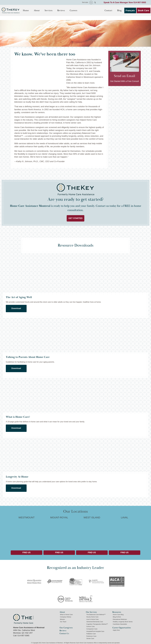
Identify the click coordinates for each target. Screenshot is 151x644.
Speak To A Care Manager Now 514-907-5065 (125, 2)
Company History (66, 617)
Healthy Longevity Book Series (123, 622)
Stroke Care (90, 638)
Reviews (61, 10)
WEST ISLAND (92, 532)
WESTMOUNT (27, 532)
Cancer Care (90, 626)
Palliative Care (91, 634)
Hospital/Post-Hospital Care (95, 631)
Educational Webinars (120, 619)
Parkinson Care (91, 636)
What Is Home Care (66, 615)
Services (48, 10)
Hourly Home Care (92, 617)
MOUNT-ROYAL (59, 532)
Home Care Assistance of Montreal (23, 619)
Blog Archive (117, 617)
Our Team (63, 622)
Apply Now (116, 630)
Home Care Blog (118, 615)
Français (130, 10)
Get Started (75, 218)
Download (16, 308)
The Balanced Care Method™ (96, 615)
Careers (73, 10)
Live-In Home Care (92, 619)
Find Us (26, 553)
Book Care (144, 10)
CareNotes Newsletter (120, 624)
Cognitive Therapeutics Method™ (97, 624)
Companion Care (92, 629)
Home (26, 10)
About (37, 10)
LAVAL (125, 532)
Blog (119, 10)
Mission (62, 619)
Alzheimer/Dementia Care (95, 622)
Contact (108, 10)
